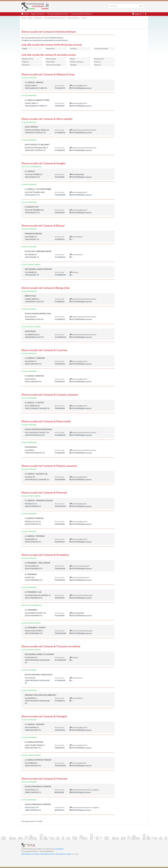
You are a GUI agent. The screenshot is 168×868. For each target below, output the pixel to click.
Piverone (97, 62)
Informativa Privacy (48, 854)
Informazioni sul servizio (30, 854)
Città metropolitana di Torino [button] (58, 14)
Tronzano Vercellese (53, 65)
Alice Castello (51, 59)
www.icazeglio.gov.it (79, 504)
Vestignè (73, 65)
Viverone (97, 65)
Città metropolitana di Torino (55, 18)
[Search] (124, 6)
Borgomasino (99, 59)
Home (24, 18)
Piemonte (38, 18)
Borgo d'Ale (50, 48)
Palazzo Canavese (77, 62)
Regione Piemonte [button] (38, 14)
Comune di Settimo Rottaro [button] (81, 14)
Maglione (25, 62)
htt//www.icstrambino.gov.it (82, 595)
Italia (30, 18)
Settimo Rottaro (74, 18)
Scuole (84, 18)
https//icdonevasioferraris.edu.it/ (84, 130)
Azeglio (25, 48)
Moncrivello (50, 62)
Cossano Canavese (101, 48)
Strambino (26, 65)
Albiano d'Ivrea (27, 59)
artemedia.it (59, 849)
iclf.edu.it (75, 272)
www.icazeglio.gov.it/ (80, 85)
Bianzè (72, 59)
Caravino (73, 48)
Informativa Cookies (64, 854)
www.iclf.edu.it (77, 237)
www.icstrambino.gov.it (81, 566)
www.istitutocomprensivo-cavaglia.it (86, 790)
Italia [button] (27, 14)
